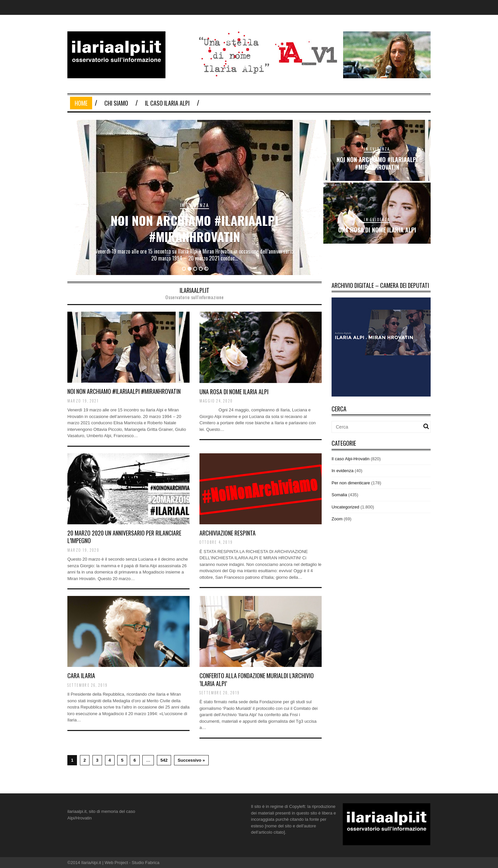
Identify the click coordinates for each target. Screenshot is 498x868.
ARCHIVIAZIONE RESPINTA (228, 533)
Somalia (339, 495)
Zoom (337, 519)
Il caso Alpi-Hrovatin (351, 459)
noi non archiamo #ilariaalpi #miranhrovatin (195, 228)
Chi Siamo (116, 103)
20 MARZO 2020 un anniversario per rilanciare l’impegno (124, 537)
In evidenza (195, 205)
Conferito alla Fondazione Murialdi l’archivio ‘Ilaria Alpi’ (257, 679)
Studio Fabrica (146, 863)
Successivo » (191, 760)
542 (164, 760)
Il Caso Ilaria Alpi (167, 103)
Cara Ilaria (81, 676)
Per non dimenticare (351, 483)
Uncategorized (345, 507)
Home (81, 103)
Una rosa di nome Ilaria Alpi (377, 230)
